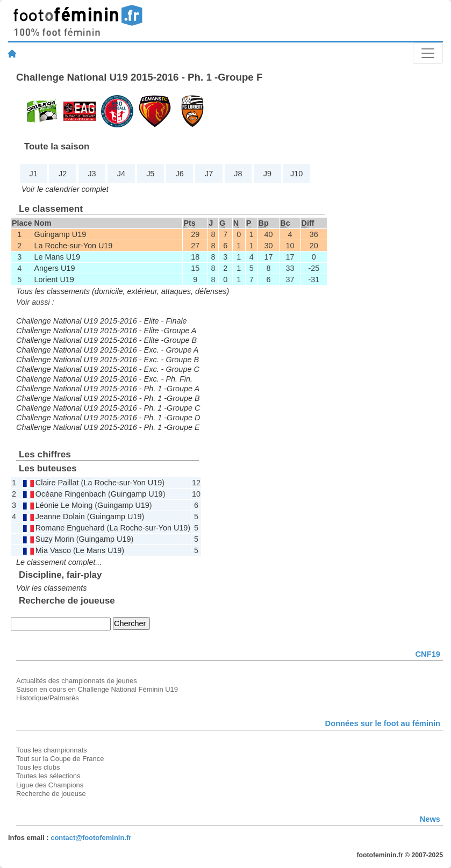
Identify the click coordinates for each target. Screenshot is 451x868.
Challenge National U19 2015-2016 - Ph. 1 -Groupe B (108, 398)
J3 (92, 174)
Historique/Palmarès (48, 698)
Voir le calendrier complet (65, 189)
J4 (121, 174)
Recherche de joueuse (51, 794)
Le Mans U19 (57, 257)
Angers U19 (54, 268)
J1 (34, 174)
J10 (296, 174)
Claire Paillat (57, 483)
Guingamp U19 (60, 234)
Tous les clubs (38, 767)
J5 (150, 174)
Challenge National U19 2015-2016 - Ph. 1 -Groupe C (108, 408)
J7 (209, 174)
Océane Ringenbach (71, 494)
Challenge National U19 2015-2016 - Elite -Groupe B (106, 340)
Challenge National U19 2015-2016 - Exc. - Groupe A (107, 350)
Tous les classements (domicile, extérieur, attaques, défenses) (123, 291)
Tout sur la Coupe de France (60, 759)
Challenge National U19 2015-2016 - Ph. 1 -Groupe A (108, 389)
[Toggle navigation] (428, 53)
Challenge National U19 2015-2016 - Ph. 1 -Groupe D (108, 418)
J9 (267, 174)
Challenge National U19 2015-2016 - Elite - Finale (102, 321)
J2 (63, 174)
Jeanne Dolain (60, 517)
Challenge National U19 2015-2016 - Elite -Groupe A (106, 331)
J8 (238, 174)
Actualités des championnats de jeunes (77, 681)
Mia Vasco (53, 550)
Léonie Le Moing (64, 505)
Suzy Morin (55, 539)
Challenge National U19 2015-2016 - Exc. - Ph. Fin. (104, 379)
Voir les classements (51, 588)
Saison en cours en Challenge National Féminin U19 (97, 689)
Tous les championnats (52, 750)
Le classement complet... (59, 562)
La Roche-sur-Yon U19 (73, 246)
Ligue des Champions (50, 785)
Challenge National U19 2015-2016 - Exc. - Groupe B (108, 360)
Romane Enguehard (70, 528)
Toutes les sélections (48, 776)
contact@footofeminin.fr (91, 838)
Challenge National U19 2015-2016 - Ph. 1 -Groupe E (108, 427)
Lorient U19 (54, 279)
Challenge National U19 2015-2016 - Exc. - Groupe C (108, 369)
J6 (180, 174)
